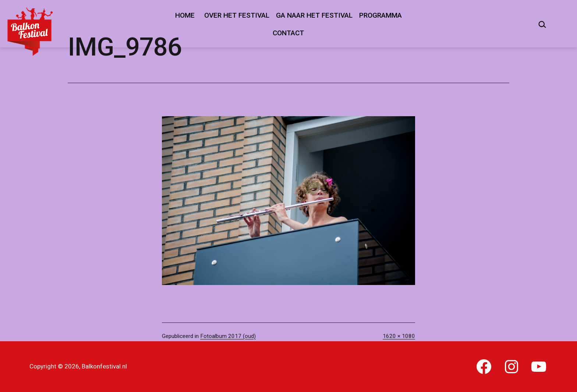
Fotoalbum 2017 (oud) (228, 336)
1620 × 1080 (399, 336)
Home (185, 15)
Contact (288, 33)
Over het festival (237, 15)
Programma (380, 15)
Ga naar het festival (314, 15)
